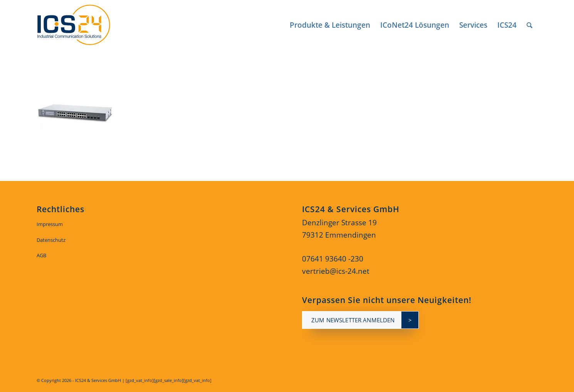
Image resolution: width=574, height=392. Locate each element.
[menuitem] (330, 25)
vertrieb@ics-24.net (336, 271)
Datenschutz (51, 240)
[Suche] (530, 25)
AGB (41, 255)
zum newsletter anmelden (353, 320)
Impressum (50, 224)
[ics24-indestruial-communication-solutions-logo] (82, 25)
